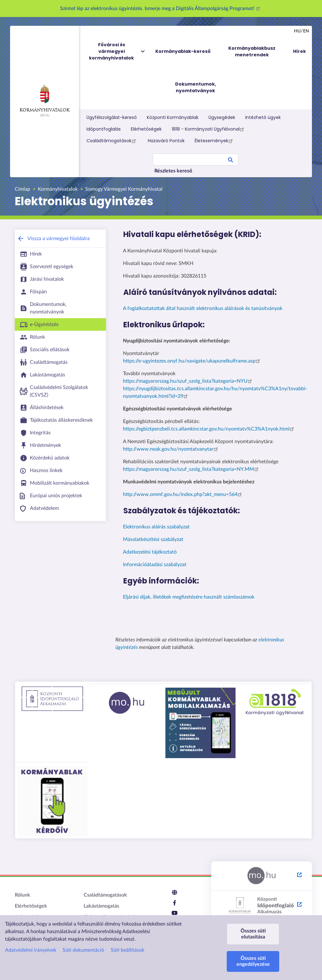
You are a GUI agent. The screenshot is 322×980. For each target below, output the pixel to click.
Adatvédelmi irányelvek (31, 950)
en (306, 31)
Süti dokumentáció (83, 950)
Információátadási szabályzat (155, 565)
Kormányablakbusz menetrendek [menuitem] (252, 51)
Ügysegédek (222, 117)
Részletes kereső (173, 171)
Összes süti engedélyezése (253, 961)
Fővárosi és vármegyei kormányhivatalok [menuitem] (117, 51)
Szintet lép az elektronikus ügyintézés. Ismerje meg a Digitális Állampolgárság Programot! (161, 8)
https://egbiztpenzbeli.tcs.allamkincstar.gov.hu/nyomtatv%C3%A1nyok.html (209, 429)
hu (297, 31)
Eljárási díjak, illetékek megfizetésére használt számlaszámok (189, 597)
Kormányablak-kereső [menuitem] (183, 51)
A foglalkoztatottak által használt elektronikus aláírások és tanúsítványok (203, 308)
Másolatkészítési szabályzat (153, 539)
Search (230, 161)
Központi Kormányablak (173, 117)
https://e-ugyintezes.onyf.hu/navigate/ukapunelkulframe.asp (192, 361)
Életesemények (215, 141)
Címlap (22, 189)
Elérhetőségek (146, 129)
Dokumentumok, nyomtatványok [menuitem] (196, 87)
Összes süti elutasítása (253, 934)
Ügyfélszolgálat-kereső (112, 117)
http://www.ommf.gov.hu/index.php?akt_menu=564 (183, 494)
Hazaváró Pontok (166, 141)
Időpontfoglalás (104, 129)
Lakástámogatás (101, 906)
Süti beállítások (128, 950)
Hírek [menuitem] (300, 51)
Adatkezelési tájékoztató (150, 552)
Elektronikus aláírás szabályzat (156, 527)
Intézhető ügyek (263, 117)
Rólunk (22, 895)
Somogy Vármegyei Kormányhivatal (124, 189)
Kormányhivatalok (44, 99)
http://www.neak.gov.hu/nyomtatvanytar (171, 449)
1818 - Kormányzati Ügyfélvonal (209, 129)
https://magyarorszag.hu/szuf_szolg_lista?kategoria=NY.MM (192, 469)
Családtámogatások (112, 141)
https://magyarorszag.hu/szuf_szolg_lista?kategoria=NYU (188, 381)
